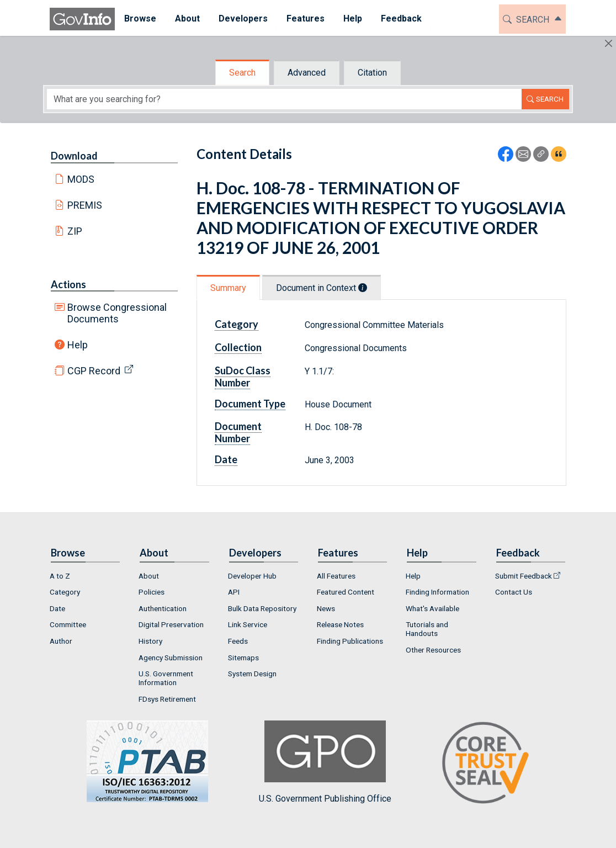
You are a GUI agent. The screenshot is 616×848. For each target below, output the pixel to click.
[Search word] (284, 99)
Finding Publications (350, 641)
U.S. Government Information (166, 678)
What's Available (432, 608)
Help (78, 345)
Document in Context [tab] (322, 288)
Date (226, 459)
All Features (336, 576)
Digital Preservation (171, 624)
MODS (81, 179)
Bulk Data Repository (262, 608)
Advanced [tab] (307, 73)
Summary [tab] (228, 288)
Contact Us (514, 592)
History (150, 641)
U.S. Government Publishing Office (325, 762)
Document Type (250, 404)
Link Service (248, 624)
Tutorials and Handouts (427, 629)
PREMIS (85, 205)
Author (61, 641)
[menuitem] (140, 19)
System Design (252, 674)
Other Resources (433, 650)
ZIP (75, 231)
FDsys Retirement (167, 699)
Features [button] (306, 18)
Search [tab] (242, 73)
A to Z (60, 576)
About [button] (187, 18)
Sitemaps (243, 658)
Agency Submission (171, 658)
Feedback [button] (401, 18)
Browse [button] (140, 18)
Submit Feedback (524, 576)
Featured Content (346, 592)
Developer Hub (252, 576)
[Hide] (609, 43)
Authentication (163, 608)
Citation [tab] (372, 73)
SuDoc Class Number (243, 377)
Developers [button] (243, 18)
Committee (68, 624)
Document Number (238, 432)
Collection (238, 347)
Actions (68, 284)
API (234, 592)
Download (74, 156)
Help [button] (353, 18)
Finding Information (437, 592)
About (149, 576)
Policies (152, 592)
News (326, 608)
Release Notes (340, 624)
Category (237, 324)
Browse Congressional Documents (117, 313)
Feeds (238, 641)
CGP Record (94, 371)
